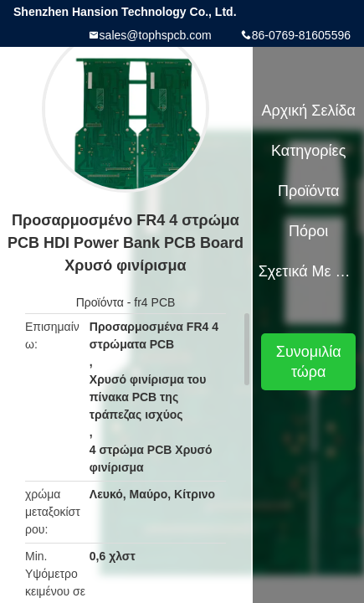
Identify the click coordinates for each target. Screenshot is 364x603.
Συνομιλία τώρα (309, 362)
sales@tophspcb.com (156, 35)
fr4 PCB (154, 302)
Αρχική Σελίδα (309, 111)
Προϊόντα (100, 302)
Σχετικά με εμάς (309, 271)
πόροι (308, 231)
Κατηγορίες (308, 151)
